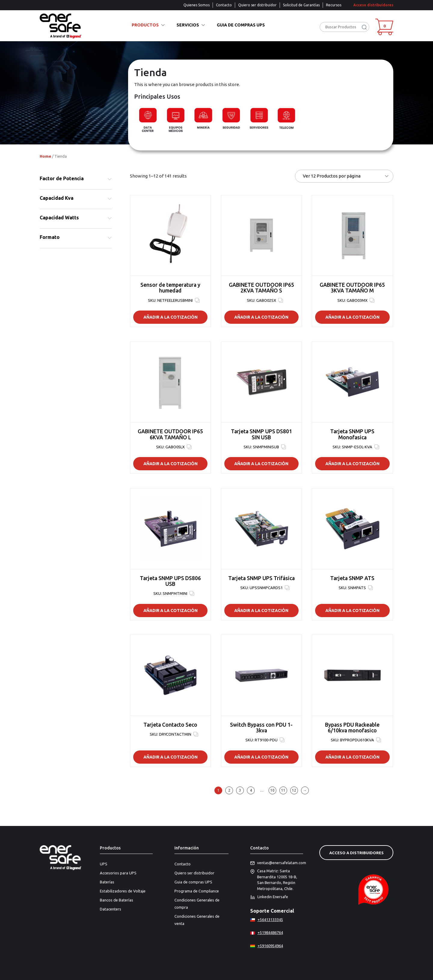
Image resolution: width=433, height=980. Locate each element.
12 (294, 790)
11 (283, 790)
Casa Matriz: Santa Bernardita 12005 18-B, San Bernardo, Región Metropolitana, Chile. (274, 880)
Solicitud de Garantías (301, 5)
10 (272, 790)
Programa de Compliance (197, 891)
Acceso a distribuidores (356, 853)
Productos (145, 25)
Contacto (224, 5)
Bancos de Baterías (117, 900)
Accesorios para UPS (118, 873)
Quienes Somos (197, 5)
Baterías (107, 882)
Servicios (188, 25)
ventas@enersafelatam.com (277, 863)
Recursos (334, 5)
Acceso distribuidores (373, 5)
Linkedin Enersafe (269, 897)
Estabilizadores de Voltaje (123, 891)
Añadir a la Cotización (170, 317)
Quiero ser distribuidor (257, 5)
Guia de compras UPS (241, 25)
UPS (104, 864)
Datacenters (111, 909)
